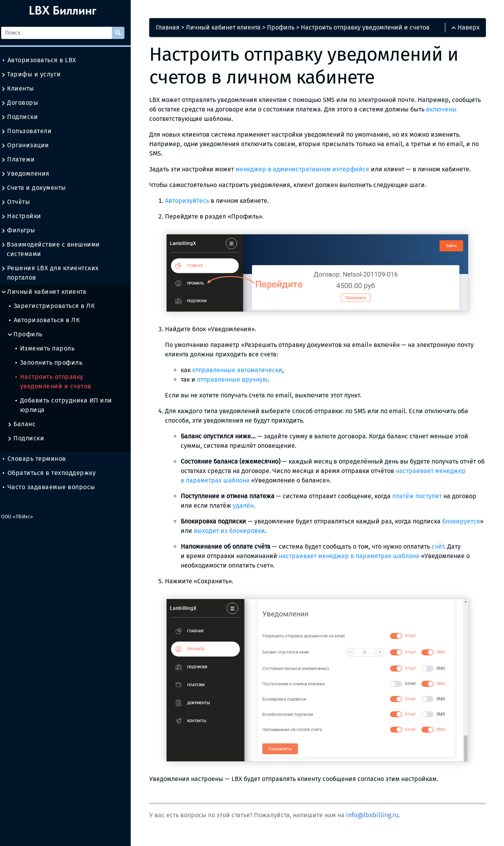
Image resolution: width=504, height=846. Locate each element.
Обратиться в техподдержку (54, 473)
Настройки (26, 216)
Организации (30, 145)
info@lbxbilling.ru (380, 816)
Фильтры (23, 230)
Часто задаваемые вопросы (54, 487)
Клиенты (23, 89)
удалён (251, 506)
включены (172, 119)
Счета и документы (39, 188)
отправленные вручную (240, 380)
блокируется (207, 532)
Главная (176, 28)
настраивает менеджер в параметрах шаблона (357, 557)
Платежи (23, 160)
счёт (445, 547)
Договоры (25, 103)
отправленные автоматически (245, 371)
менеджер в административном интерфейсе (310, 170)
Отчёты (21, 202)
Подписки (25, 117)
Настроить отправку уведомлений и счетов (58, 381)
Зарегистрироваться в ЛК (57, 306)
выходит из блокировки (280, 532)
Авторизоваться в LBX (45, 60)
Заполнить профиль (54, 363)
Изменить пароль (50, 348)
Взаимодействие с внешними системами (56, 249)
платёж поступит (424, 497)
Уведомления (31, 174)
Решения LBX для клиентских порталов (55, 273)
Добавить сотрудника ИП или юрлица (69, 405)
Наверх (465, 28)
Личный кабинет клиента (49, 292)
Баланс (27, 424)
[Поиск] (63, 33)
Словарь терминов (40, 459)
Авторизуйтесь (195, 201)
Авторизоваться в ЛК (49, 320)
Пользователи (31, 131)
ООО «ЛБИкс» (22, 517)
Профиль (30, 334)
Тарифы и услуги (36, 74)
